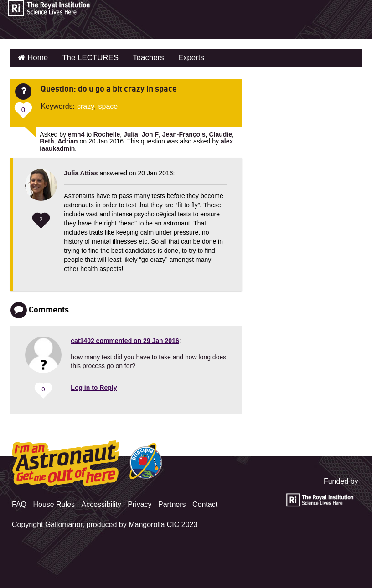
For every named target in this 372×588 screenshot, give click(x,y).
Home (36, 57)
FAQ (19, 503)
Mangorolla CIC (154, 523)
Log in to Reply (94, 387)
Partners (172, 503)
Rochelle (107, 133)
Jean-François (184, 133)
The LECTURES (86, 57)
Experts (183, 57)
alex (227, 140)
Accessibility (101, 503)
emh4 (76, 133)
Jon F (150, 133)
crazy (85, 105)
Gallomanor (64, 523)
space (108, 105)
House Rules (54, 503)
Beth (47, 140)
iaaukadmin (57, 147)
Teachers (142, 57)
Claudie (221, 133)
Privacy (139, 503)
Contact (205, 503)
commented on (125, 339)
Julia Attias (81, 172)
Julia (131, 133)
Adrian (67, 140)
